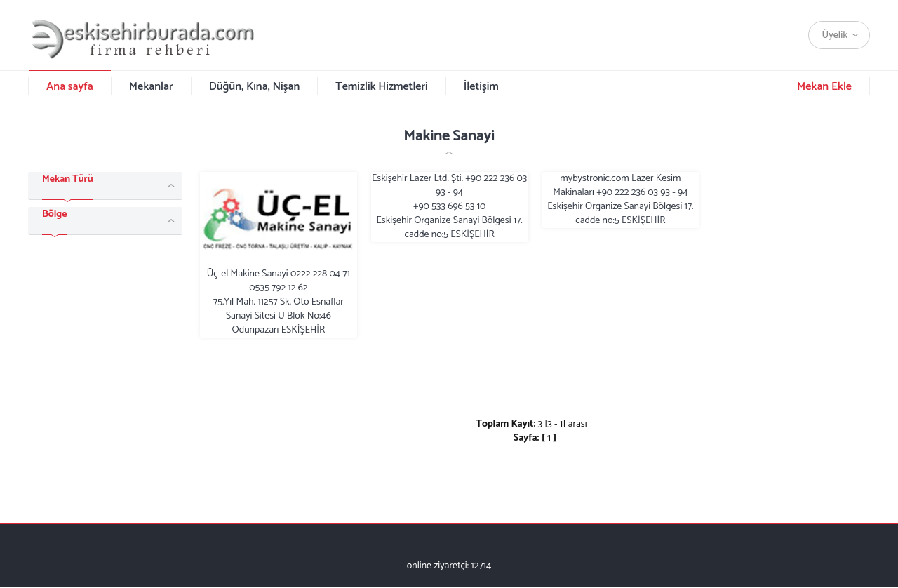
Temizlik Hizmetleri (381, 87)
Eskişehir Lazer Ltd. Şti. (449, 207)
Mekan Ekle (824, 87)
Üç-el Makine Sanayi (279, 255)
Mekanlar (151, 87)
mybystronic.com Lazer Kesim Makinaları (620, 200)
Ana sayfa (70, 87)
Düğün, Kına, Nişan (255, 87)
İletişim (481, 87)
